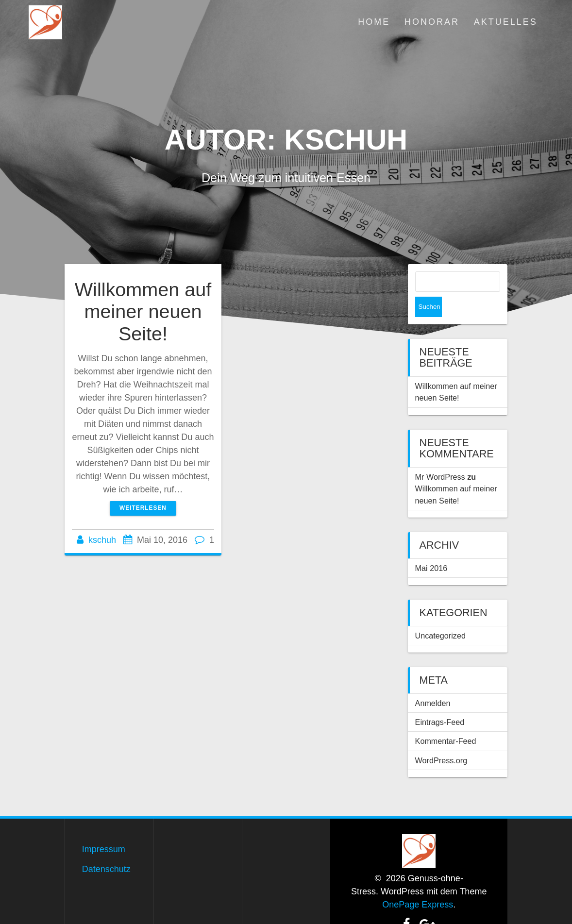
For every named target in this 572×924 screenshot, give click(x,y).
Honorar (432, 22)
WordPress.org (441, 740)
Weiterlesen (143, 508)
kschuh (102, 540)
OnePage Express (418, 884)
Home (374, 22)
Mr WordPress (440, 456)
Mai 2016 (431, 548)
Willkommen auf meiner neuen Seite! (143, 311)
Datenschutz (106, 849)
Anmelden (433, 683)
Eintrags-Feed (440, 702)
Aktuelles (506, 22)
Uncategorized (440, 615)
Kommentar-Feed (446, 721)
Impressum (104, 829)
